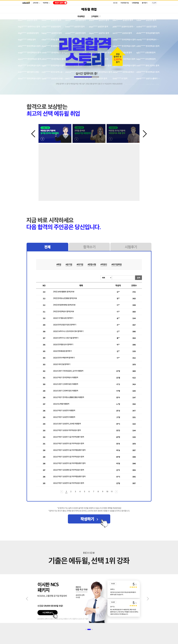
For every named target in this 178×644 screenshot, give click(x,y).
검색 (138, 278)
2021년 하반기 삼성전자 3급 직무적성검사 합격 (69, 443)
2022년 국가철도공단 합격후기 (63, 318)
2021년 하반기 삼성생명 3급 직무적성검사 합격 (69, 470)
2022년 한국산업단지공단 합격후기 (65, 325)
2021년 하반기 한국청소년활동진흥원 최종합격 (69, 397)
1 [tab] (86, 629)
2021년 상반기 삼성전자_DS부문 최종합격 (67, 424)
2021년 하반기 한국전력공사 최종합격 (66, 377)
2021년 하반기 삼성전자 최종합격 (64, 410)
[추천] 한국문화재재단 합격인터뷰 (64, 305)
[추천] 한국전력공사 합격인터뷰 (64, 311)
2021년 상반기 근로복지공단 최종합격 (66, 384)
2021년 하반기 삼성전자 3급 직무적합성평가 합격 (69, 450)
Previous (35, 134)
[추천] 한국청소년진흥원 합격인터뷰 (65, 298)
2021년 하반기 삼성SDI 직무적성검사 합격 (67, 430)
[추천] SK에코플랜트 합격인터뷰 (64, 292)
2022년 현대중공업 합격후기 (62, 351)
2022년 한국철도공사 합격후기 (63, 344)
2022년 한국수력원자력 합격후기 (64, 358)
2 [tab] (89, 629)
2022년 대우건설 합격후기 (62, 364)
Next (143, 134)
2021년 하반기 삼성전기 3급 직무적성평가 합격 (69, 437)
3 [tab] (92, 629)
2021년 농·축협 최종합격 (61, 404)
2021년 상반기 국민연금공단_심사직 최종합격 (68, 371)
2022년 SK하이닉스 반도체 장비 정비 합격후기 (68, 331)
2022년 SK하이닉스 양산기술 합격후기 (66, 338)
